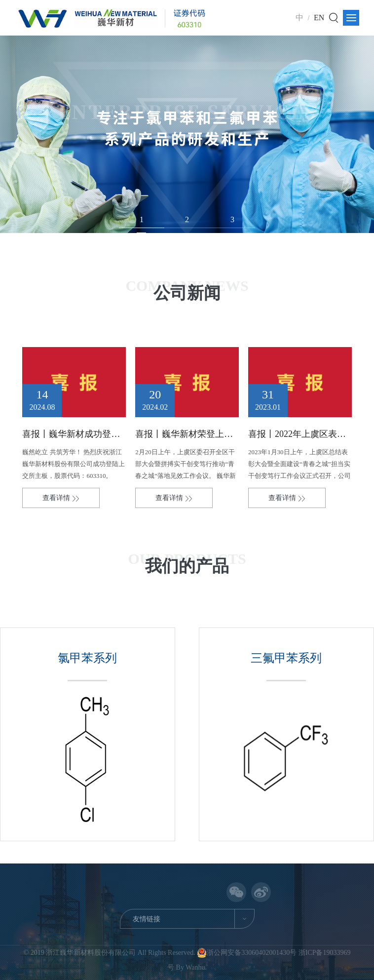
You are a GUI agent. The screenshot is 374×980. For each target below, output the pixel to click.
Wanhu (195, 967)
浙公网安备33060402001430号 (248, 953)
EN (319, 18)
